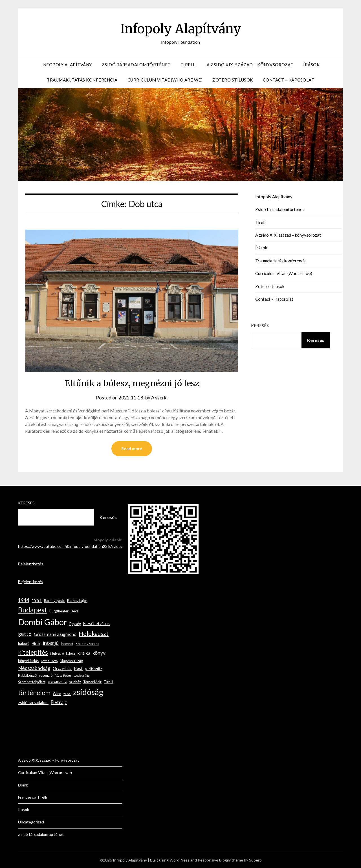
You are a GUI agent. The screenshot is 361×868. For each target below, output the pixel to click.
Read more (132, 449)
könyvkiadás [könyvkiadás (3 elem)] (28, 661)
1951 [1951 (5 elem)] (37, 600)
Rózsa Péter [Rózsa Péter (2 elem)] (63, 675)
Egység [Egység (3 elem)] (75, 624)
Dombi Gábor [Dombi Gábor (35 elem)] (43, 622)
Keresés (260, 326)
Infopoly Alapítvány (180, 28)
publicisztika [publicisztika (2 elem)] (94, 669)
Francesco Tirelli (32, 797)
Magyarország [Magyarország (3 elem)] (71, 661)
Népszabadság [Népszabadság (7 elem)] (34, 668)
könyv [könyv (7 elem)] (99, 653)
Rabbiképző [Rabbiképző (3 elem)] (27, 675)
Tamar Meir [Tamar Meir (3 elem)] (92, 682)
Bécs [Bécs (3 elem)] (75, 611)
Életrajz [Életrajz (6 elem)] (59, 702)
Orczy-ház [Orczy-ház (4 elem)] (62, 668)
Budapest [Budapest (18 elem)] (33, 610)
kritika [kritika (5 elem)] (84, 653)
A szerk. (159, 398)
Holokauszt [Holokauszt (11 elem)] (94, 633)
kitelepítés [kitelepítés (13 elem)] (33, 652)
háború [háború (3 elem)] (24, 643)
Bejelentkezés (31, 564)
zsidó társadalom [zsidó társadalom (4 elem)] (33, 703)
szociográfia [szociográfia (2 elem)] (82, 675)
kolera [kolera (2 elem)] (71, 653)
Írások (311, 65)
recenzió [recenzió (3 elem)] (46, 675)
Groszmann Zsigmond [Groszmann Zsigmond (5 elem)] (55, 634)
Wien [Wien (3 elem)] (57, 694)
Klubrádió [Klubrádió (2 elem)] (57, 653)
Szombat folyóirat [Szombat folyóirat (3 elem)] (32, 682)
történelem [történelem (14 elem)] (34, 693)
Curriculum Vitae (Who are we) (165, 80)
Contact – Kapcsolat (289, 80)
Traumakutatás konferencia (82, 80)
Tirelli (189, 65)
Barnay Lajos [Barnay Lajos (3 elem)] (77, 601)
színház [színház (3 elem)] (75, 682)
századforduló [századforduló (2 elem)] (57, 682)
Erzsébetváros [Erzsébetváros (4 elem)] (96, 624)
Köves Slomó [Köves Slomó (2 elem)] (49, 661)
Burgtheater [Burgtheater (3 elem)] (59, 611)
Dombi (24, 785)
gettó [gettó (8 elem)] (25, 634)
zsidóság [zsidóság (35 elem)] (88, 692)
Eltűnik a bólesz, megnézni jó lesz (132, 383)
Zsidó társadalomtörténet (136, 65)
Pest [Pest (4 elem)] (78, 668)
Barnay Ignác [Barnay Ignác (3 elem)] (54, 601)
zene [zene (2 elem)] (67, 694)
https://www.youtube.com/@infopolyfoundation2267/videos (71, 546)
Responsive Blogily (214, 860)
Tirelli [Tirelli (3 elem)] (108, 682)
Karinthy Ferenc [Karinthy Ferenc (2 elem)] (87, 644)
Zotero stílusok (233, 80)
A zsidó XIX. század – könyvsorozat (250, 65)
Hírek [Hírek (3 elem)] (36, 643)
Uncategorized (31, 822)
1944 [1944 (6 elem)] (24, 600)
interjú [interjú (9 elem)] (51, 643)
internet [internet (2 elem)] (67, 644)
